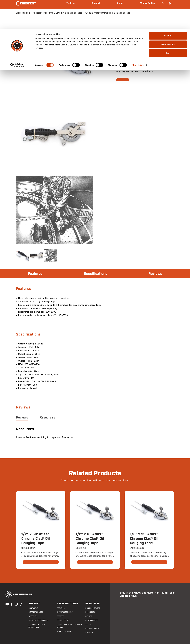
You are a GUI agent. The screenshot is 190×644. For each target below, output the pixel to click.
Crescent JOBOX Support (39, 620)
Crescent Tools (66, 604)
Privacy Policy (63, 620)
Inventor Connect (64, 612)
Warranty (32, 616)
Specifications (95, 274)
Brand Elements (92, 628)
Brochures (90, 612)
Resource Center (92, 608)
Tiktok (21, 604)
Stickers (89, 633)
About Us (60, 608)
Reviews (155, 274)
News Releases (91, 620)
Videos (88, 624)
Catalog (88, 616)
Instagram (16, 604)
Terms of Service (64, 631)
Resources (47, 418)
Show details (138, 36)
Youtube (7, 604)
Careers (60, 616)
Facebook (11, 604)
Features (35, 274)
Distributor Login (36, 612)
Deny (168, 24)
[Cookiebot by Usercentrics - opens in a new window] (17, 36)
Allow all (168, 7)
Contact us (33, 608)
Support (33, 604)
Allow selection (168, 16)
